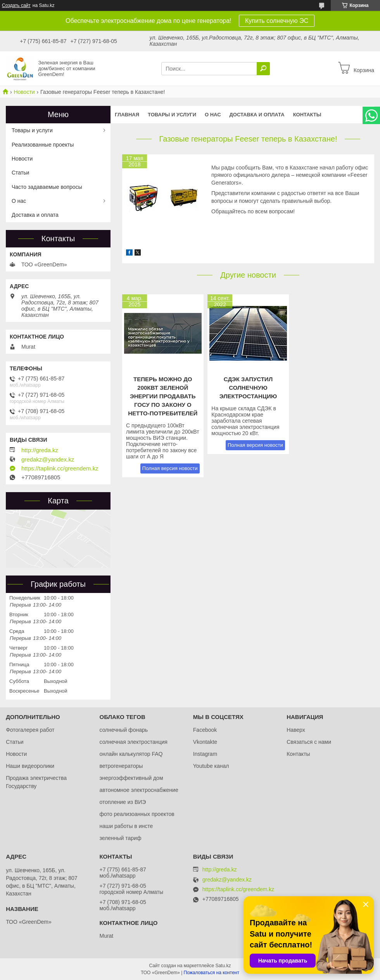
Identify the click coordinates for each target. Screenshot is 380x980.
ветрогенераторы (121, 766)
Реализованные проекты (43, 145)
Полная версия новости (170, 468)
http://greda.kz (40, 450)
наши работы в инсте (126, 826)
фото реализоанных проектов (137, 814)
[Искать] (263, 69)
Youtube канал (211, 766)
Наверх (296, 730)
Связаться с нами (309, 742)
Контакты (307, 115)
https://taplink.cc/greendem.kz (60, 468)
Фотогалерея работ (30, 730)
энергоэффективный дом (131, 778)
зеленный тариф (120, 838)
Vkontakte (205, 742)
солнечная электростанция (133, 742)
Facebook (205, 730)
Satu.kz (223, 966)
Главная (127, 115)
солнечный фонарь (123, 730)
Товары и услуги (172, 115)
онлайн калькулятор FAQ (131, 754)
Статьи (20, 173)
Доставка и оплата (257, 115)
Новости (24, 92)
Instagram (205, 754)
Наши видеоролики (30, 766)
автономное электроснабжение (139, 790)
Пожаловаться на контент (212, 973)
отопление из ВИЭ (123, 802)
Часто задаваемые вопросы (47, 187)
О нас (213, 115)
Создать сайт (16, 5)
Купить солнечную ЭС (277, 21)
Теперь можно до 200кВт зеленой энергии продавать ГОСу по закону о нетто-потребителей (163, 396)
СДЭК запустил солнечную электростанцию (248, 388)
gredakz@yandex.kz (48, 460)
